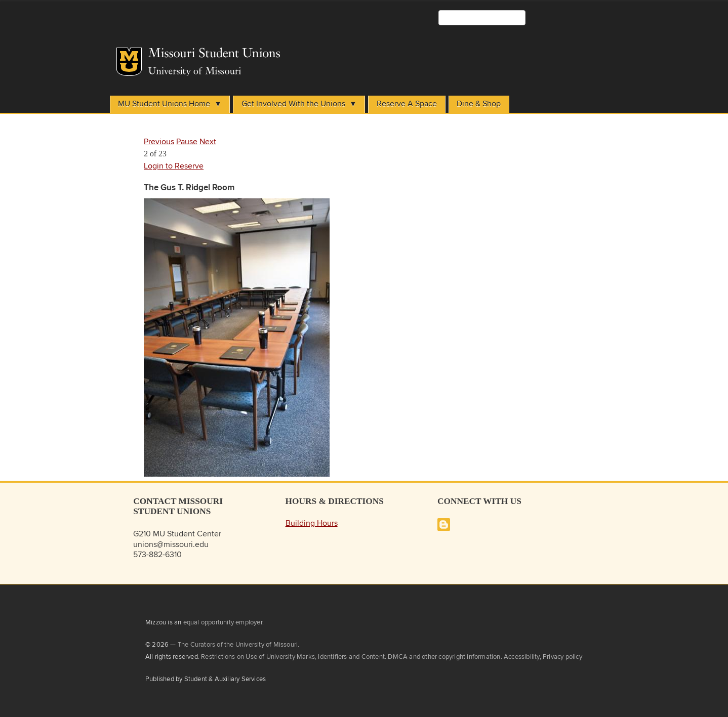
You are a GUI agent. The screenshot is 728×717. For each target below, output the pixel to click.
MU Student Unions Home (164, 104)
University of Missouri (195, 72)
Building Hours (312, 523)
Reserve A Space (407, 104)
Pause (187, 142)
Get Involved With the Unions (293, 104)
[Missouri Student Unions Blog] (444, 529)
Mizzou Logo (129, 62)
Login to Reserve (174, 166)
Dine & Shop (479, 104)
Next (208, 142)
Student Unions (284, 54)
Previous (159, 142)
